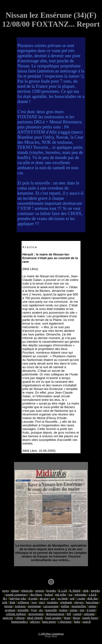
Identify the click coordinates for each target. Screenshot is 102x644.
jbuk (13, 602)
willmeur (23, 602)
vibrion (20, 618)
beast (67, 618)
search (87, 622)
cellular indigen (16, 614)
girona (8, 606)
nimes (92, 606)
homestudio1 (20, 622)
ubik (86, 591)
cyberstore (65, 622)
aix (41, 610)
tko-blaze (36, 594)
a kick (93, 594)
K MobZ (75, 591)
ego (82, 610)
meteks (95, 591)
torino (74, 610)
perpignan (34, 606)
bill (69, 614)
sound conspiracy (17, 594)
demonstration (55, 614)
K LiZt (63, 591)
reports (40, 591)
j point (81, 598)
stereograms (36, 614)
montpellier (79, 606)
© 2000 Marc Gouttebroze (51, 634)
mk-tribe (61, 594)
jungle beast (90, 618)
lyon (34, 610)
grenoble (23, 610)
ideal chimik (35, 618)
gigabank (66, 602)
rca (70, 594)
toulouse (20, 606)
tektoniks (81, 594)
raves (6, 591)
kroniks (51, 591)
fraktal (49, 594)
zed (72, 598)
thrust (76, 618)
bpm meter (49, 622)
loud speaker (53, 618)
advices (35, 622)
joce (34, 602)
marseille (51, 610)
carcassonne (51, 606)
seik (5, 602)
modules (53, 602)
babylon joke (18, 598)
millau (65, 606)
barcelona (92, 602)
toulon (63, 610)
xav (53, 598)
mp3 (42, 602)
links (77, 622)
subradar (89, 614)
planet (15, 591)
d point (33, 598)
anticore (8, 618)
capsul (77, 614)
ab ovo (44, 598)
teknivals (27, 591)
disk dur (92, 598)
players (79, 602)
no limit (63, 598)
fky (5, 598)
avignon (10, 610)
